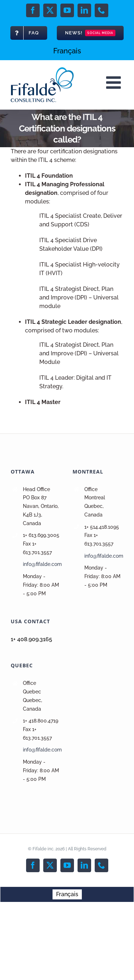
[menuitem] (67, 51)
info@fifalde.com (42, 564)
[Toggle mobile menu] (115, 82)
